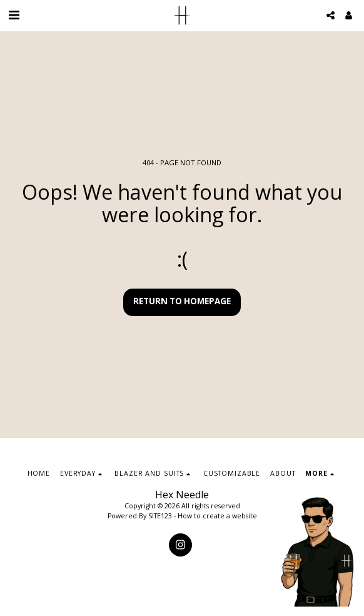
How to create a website (217, 516)
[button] (14, 15)
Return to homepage (182, 301)
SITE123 (160, 516)
